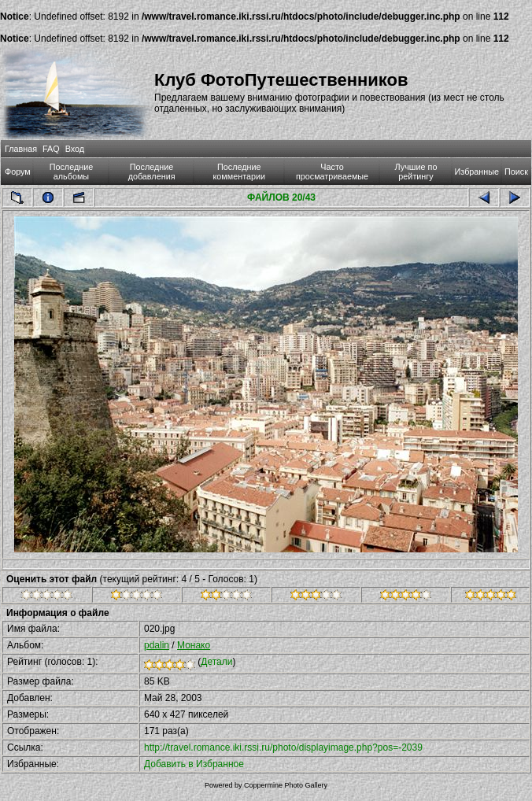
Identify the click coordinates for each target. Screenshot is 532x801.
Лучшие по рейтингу (416, 172)
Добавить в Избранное (194, 764)
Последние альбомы (72, 172)
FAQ (51, 149)
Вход (75, 149)
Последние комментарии (239, 172)
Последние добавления (152, 172)
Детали (216, 662)
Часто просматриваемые (332, 172)
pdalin (157, 645)
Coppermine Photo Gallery (286, 785)
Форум (18, 172)
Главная (21, 149)
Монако (194, 645)
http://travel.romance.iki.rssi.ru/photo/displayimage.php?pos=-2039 (283, 747)
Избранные (477, 172)
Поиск (516, 172)
